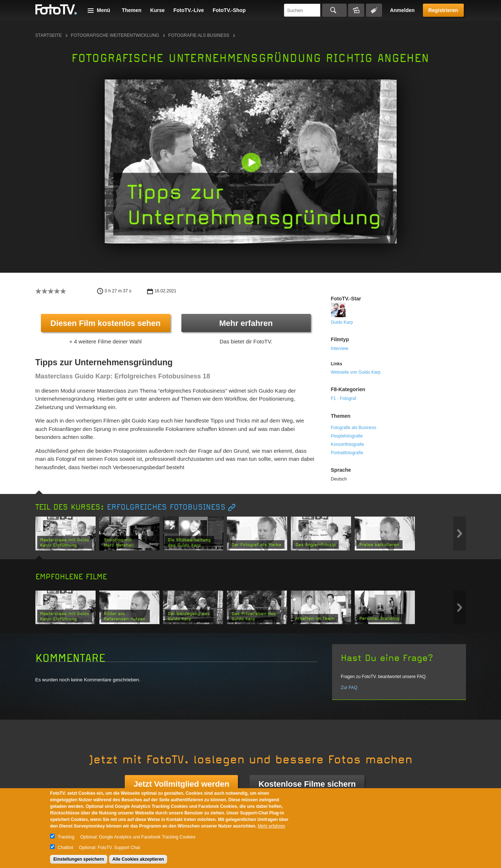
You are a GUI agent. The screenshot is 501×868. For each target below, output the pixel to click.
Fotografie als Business (199, 35)
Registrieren (443, 10)
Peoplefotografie (347, 436)
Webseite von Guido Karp (356, 372)
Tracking (66, 837)
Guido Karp (342, 322)
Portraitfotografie (347, 453)
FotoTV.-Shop (229, 10)
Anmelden (402, 10)
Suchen (334, 10)
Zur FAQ (349, 688)
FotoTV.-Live (189, 10)
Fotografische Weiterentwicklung (115, 35)
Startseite (49, 35)
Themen (132, 10)
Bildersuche (356, 10)
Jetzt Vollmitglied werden (181, 784)
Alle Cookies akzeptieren (138, 859)
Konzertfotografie (348, 444)
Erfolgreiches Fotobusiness (166, 507)
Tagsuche (374, 10)
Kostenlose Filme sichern (307, 784)
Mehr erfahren (246, 323)
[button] (252, 163)
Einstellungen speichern (79, 859)
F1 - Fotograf (344, 398)
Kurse (158, 10)
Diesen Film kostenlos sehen (105, 323)
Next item (460, 534)
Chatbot (65, 848)
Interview (340, 349)
